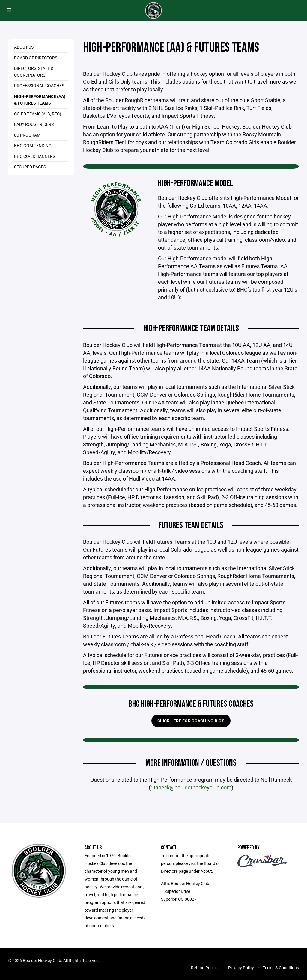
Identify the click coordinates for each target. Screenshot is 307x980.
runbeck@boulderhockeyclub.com (191, 787)
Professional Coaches (39, 86)
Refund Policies (205, 968)
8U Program (27, 135)
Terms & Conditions (281, 968)
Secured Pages (30, 167)
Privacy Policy (241, 968)
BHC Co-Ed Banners (35, 156)
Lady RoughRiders (34, 124)
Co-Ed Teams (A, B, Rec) (38, 114)
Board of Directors (36, 58)
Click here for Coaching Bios (191, 721)
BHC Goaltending (33, 145)
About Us (24, 47)
